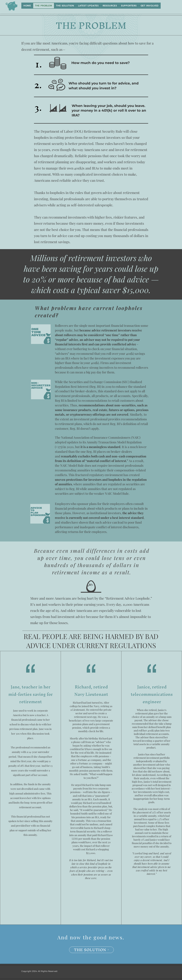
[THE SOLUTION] (91, 950)
